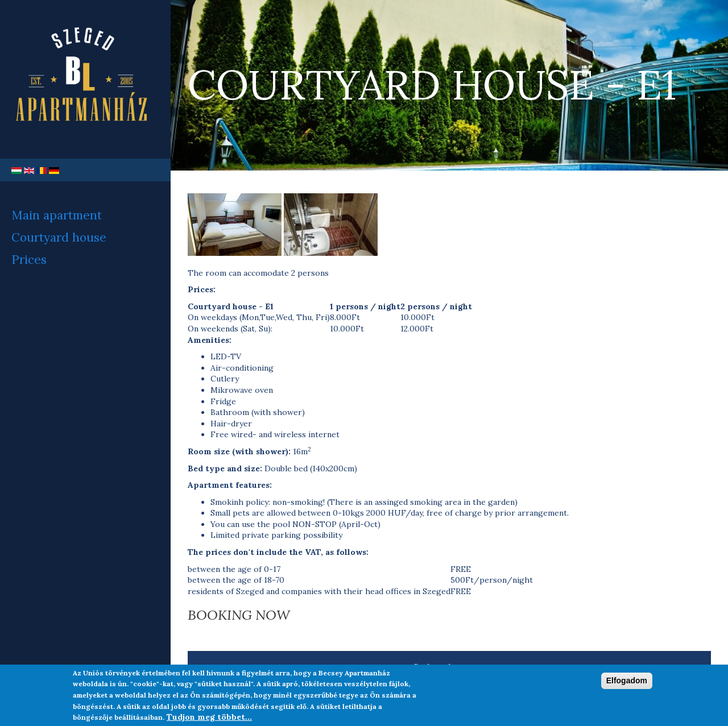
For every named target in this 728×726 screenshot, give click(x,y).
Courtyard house (59, 237)
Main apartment (57, 215)
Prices (29, 260)
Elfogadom (627, 684)
